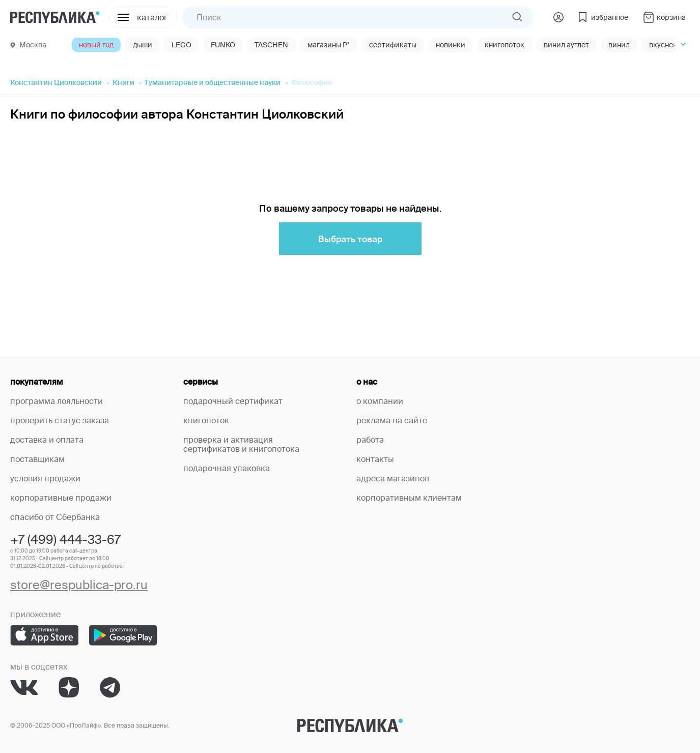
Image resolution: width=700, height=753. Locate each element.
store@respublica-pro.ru (79, 585)
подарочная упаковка (227, 468)
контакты (375, 459)
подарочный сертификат (233, 401)
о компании (380, 401)
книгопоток (206, 420)
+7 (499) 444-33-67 (65, 540)
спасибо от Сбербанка (55, 517)
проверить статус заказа (60, 420)
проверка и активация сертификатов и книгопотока (241, 444)
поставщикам (37, 459)
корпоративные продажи (61, 498)
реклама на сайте (392, 420)
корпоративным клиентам (409, 498)
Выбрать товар (350, 239)
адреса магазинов (393, 478)
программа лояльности (57, 401)
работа (370, 440)
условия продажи (45, 478)
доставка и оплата (47, 440)
